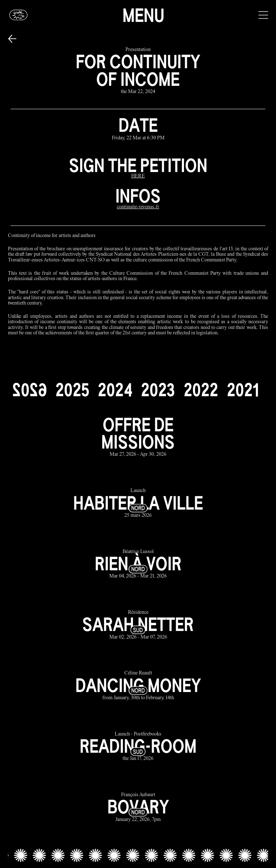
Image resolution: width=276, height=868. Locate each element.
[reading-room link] (138, 747)
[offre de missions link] (138, 437)
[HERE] (138, 177)
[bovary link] (138, 807)
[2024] (115, 390)
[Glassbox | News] (19, 15)
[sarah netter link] (138, 625)
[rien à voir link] (138, 564)
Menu (143, 15)
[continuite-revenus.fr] (138, 207)
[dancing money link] (138, 686)
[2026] (29, 390)
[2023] (158, 390)
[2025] (72, 390)
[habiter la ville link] (138, 504)
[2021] (243, 390)
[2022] (201, 390)
